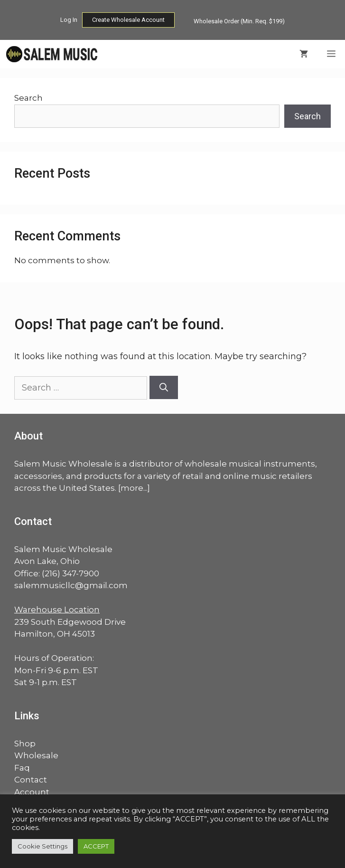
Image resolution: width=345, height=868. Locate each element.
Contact (31, 780)
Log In (69, 20)
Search (28, 98)
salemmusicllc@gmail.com (71, 585)
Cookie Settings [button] (42, 846)
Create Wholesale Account (128, 20)
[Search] (164, 387)
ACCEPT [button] (96, 846)
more (132, 488)
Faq (22, 768)
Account (32, 792)
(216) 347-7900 (70, 573)
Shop (25, 744)
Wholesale (36, 755)
